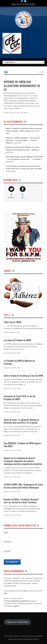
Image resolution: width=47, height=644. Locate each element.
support (16, 606)
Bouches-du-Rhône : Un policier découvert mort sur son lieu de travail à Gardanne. (21, 501)
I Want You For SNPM (12, 322)
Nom (7, 533)
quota (9, 583)
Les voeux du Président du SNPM (17, 340)
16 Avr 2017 (16, 113)
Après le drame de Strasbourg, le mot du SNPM (23, 376)
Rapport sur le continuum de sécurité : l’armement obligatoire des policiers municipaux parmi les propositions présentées (23, 461)
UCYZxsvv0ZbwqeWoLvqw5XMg (16, 601)
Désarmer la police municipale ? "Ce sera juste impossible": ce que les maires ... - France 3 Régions (23, 140)
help (5, 593)
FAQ (21, 603)
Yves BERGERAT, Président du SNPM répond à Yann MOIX (22, 445)
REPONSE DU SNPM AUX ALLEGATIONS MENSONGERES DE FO (22, 86)
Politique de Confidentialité (17, 622)
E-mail (7, 551)
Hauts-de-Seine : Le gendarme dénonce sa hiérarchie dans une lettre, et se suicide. (21, 421)
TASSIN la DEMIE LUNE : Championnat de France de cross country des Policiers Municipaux (23, 486)
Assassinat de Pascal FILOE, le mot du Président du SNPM (19, 398)
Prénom (8, 542)
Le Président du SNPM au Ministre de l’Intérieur (19, 362)
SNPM (25, 113)
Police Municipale (15, 122)
